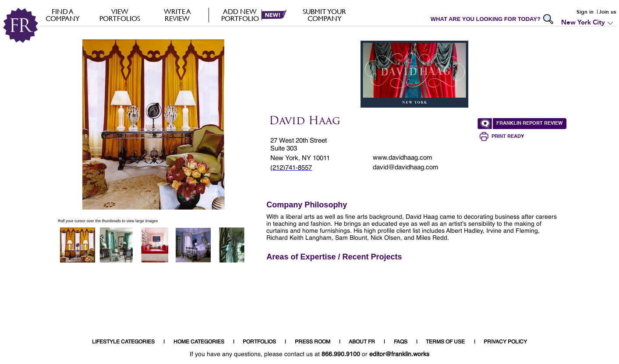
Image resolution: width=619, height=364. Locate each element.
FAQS (401, 342)
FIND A (62, 15)
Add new (240, 15)
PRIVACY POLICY (505, 342)
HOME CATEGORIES (199, 342)
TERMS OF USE (445, 342)
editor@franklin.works (399, 354)
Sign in (585, 12)
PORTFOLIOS (259, 342)
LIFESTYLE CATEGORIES (123, 342)
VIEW (120, 15)
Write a (177, 15)
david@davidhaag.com (406, 167)
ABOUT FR (362, 342)
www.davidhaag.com (403, 158)
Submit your (324, 15)
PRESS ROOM (313, 342)
